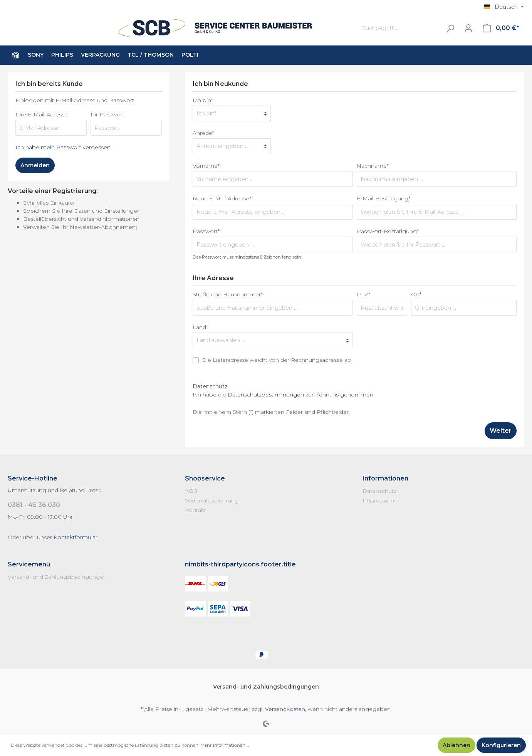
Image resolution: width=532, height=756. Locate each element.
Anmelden (35, 165)
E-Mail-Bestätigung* (383, 198)
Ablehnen (456, 745)
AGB (191, 491)
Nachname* (373, 166)
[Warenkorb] (501, 28)
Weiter (501, 431)
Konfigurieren (501, 745)
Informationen (385, 478)
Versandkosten (285, 709)
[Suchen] (450, 28)
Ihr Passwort (107, 114)
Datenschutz (379, 491)
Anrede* (203, 133)
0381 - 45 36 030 (34, 505)
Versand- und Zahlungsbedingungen (57, 577)
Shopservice (205, 478)
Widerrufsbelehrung (212, 501)
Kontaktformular (76, 537)
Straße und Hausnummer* (228, 294)
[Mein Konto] (468, 28)
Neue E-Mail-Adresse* (222, 198)
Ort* (416, 294)
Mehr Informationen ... (225, 745)
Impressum (378, 501)
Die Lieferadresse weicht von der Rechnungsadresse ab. (277, 360)
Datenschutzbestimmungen (266, 395)
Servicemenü (29, 564)
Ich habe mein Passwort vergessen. (64, 147)
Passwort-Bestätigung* (388, 231)
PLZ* (363, 294)
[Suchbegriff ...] (400, 28)
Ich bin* (203, 100)
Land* (200, 327)
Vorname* (206, 166)
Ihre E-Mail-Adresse (42, 114)
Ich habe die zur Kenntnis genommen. (284, 395)
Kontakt (196, 510)
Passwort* (206, 231)
